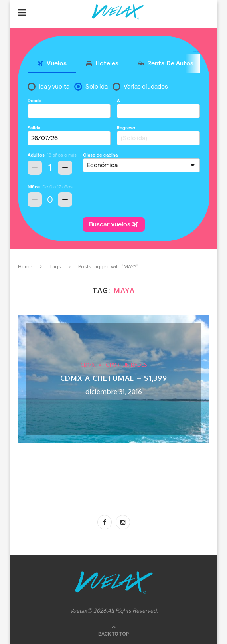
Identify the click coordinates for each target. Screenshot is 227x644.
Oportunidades (126, 365)
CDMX (88, 365)
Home (25, 266)
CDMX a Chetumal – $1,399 (114, 378)
